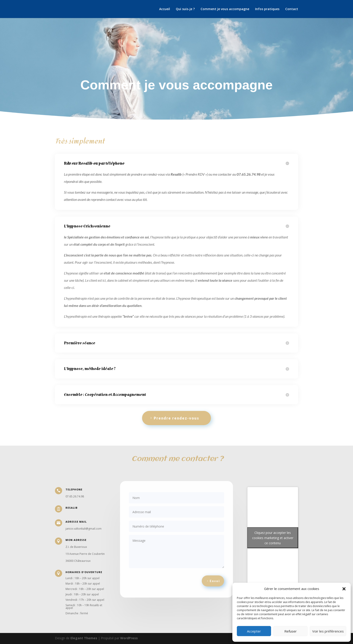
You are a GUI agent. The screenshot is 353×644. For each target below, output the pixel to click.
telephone (74, 489)
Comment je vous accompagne (225, 9)
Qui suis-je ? (185, 9)
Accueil (165, 9)
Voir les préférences (328, 631)
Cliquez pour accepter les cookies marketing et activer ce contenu (273, 538)
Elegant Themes (84, 638)
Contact (292, 9)
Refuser (291, 631)
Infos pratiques (267, 9)
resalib (71, 508)
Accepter (254, 631)
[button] (344, 589)
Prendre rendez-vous (176, 418)
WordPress (129, 638)
